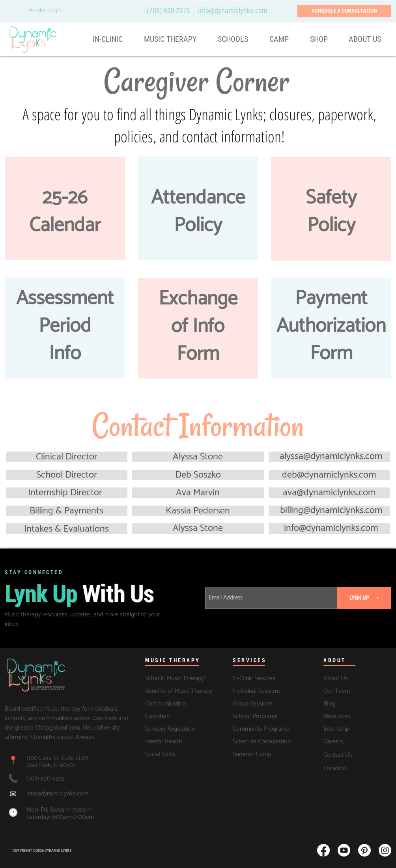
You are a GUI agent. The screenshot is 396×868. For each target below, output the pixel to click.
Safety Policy (331, 212)
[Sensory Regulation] (174, 729)
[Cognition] (166, 716)
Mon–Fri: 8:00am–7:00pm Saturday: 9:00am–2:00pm (60, 814)
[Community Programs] (263, 729)
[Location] (357, 769)
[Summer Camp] (252, 754)
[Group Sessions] (254, 704)
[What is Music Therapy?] (177, 678)
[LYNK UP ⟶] (364, 598)
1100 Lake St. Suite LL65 (58, 758)
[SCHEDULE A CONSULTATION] (344, 11)
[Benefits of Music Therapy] (179, 691)
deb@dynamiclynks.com (329, 475)
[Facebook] (323, 850)
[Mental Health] (174, 741)
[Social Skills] (174, 754)
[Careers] (357, 741)
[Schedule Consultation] (263, 741)
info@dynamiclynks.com (331, 528)
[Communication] (166, 704)
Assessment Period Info (65, 326)
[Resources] (348, 716)
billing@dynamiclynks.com (331, 511)
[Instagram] (385, 850)
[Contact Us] (357, 755)
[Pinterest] (364, 850)
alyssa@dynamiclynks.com (331, 456)
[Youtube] (344, 850)
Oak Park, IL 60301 (51, 765)
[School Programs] (258, 716)
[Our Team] (357, 691)
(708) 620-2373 (168, 10)
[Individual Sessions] (266, 691)
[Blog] (345, 704)
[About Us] (355, 678)
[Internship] (353, 729)
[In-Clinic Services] (264, 678)
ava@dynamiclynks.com (329, 493)
